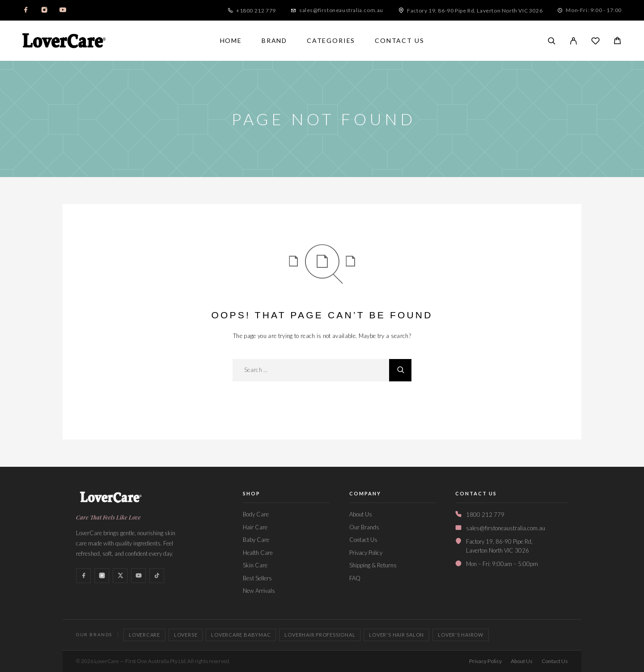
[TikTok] (157, 576)
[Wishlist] (595, 42)
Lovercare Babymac (241, 635)
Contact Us (399, 41)
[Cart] (617, 41)
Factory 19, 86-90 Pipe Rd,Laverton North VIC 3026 (499, 546)
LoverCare (144, 635)
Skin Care (255, 565)
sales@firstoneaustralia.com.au (341, 10)
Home (231, 41)
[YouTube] (63, 10)
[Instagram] (44, 10)
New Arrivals (259, 591)
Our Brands (364, 527)
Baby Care (256, 540)
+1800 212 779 (256, 11)
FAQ (355, 578)
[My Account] (574, 41)
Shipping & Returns (373, 565)
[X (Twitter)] (120, 576)
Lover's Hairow (461, 635)
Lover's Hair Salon (396, 635)
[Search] (552, 41)
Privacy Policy (366, 553)
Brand (274, 41)
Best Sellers (257, 578)
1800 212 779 (485, 515)
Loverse (186, 635)
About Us (361, 514)
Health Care (258, 553)
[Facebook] (26, 10)
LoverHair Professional (320, 635)
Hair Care (255, 527)
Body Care (256, 514)
